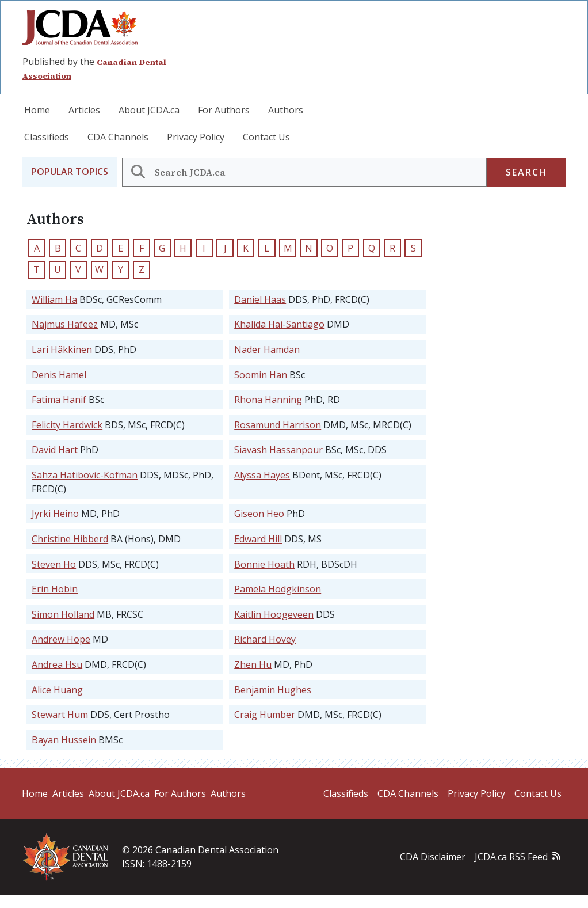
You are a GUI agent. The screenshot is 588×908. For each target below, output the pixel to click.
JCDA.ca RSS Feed (511, 857)
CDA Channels (118, 137)
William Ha (54, 299)
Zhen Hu (253, 664)
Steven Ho (54, 564)
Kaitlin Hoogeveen (274, 614)
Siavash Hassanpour (278, 450)
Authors (286, 110)
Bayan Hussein (64, 740)
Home (37, 110)
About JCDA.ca (149, 110)
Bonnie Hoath (264, 564)
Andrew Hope (61, 639)
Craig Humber (265, 715)
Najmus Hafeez (65, 324)
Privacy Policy (196, 137)
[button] (70, 172)
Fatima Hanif (59, 400)
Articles (84, 110)
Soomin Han (261, 375)
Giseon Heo (259, 514)
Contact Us (266, 137)
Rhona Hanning (268, 400)
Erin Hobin (55, 589)
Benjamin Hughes (273, 690)
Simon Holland (63, 614)
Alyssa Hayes (262, 475)
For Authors (224, 110)
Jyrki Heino (55, 514)
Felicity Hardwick (67, 425)
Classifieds (47, 137)
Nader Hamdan (267, 349)
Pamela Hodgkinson (278, 589)
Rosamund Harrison (278, 425)
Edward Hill (258, 539)
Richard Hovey (265, 639)
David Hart (55, 450)
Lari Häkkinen (62, 349)
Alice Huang (57, 690)
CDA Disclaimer (433, 857)
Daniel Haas (260, 299)
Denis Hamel (59, 375)
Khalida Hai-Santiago (279, 324)
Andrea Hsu (57, 664)
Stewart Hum (60, 715)
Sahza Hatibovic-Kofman (85, 475)
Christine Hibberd (70, 539)
